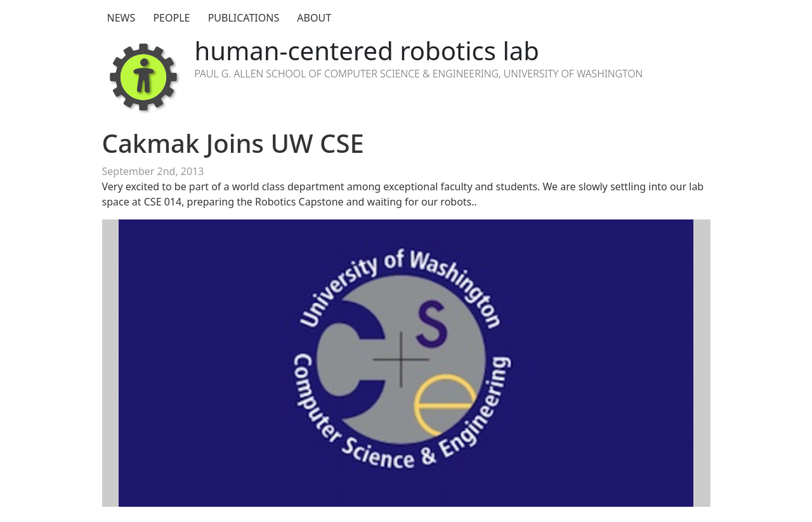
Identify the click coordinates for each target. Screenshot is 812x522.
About (314, 18)
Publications (244, 18)
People (171, 18)
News (121, 18)
